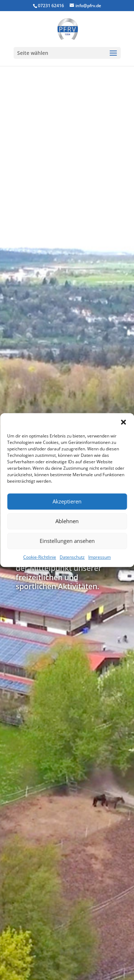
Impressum (100, 557)
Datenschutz (72, 557)
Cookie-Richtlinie (40, 557)
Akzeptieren (67, 501)
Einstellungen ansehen (67, 541)
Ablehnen (67, 521)
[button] (123, 422)
